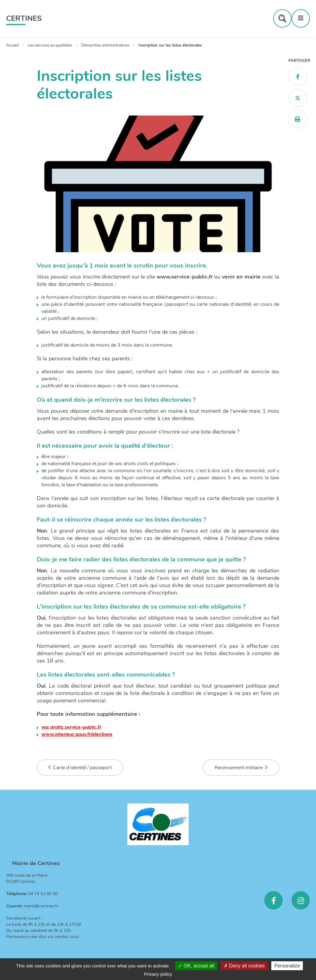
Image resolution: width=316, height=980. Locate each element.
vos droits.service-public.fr (71, 727)
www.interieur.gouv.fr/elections (77, 734)
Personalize (287, 966)
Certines (24, 18)
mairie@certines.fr (41, 906)
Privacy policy (158, 974)
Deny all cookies (244, 966)
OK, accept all (196, 966)
